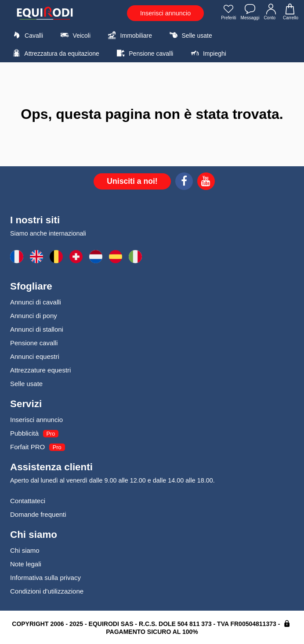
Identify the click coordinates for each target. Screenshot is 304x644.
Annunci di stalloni (37, 329)
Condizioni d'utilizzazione (47, 591)
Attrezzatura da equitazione (55, 53)
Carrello (290, 13)
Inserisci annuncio (165, 13)
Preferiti (228, 13)
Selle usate (189, 35)
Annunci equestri (35, 356)
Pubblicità (24, 433)
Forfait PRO (27, 447)
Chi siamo (25, 550)
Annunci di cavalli (36, 302)
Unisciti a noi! (132, 181)
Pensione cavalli (144, 53)
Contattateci (28, 501)
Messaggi (250, 13)
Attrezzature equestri (40, 370)
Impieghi (207, 53)
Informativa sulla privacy (45, 578)
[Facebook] (184, 182)
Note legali (26, 564)
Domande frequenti (38, 514)
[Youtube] (206, 182)
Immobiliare (129, 35)
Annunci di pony (34, 316)
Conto (271, 13)
